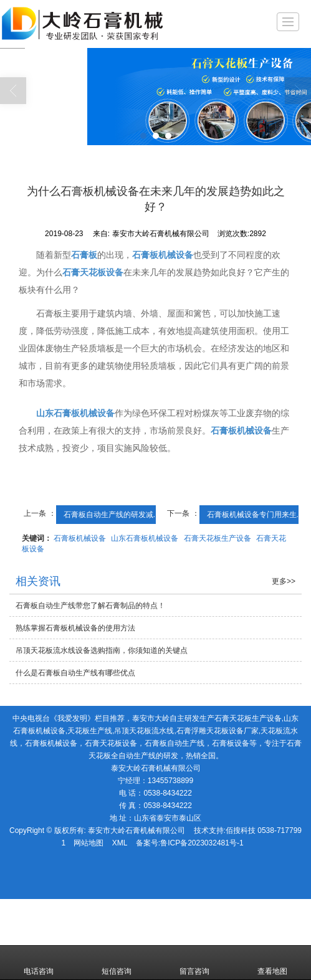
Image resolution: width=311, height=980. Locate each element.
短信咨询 (117, 963)
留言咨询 (194, 963)
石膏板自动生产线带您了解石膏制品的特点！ (90, 606)
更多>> (284, 581)
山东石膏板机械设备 (145, 538)
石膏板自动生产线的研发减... (112, 515)
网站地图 (89, 843)
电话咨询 (39, 963)
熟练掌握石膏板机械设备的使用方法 (75, 628)
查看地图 (272, 963)
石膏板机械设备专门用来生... (255, 515)
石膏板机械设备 (80, 538)
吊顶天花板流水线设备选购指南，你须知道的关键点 (102, 650)
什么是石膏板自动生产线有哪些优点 (75, 673)
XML (120, 843)
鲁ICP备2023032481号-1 (202, 843)
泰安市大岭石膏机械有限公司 (136, 830)
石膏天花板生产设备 (218, 538)
